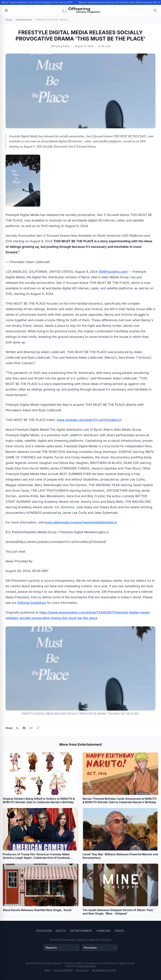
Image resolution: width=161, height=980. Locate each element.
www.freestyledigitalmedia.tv (95, 522)
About (48, 970)
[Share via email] (31, 728)
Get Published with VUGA (104, 970)
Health (61, 931)
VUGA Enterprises (87, 966)
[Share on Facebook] (24, 728)
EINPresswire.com (113, 272)
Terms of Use (82, 970)
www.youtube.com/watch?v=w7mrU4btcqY (89, 420)
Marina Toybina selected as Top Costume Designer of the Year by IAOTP (37, 2)
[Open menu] (6, 10)
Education (44, 931)
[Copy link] (38, 728)
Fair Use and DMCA (63, 970)
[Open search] (155, 10)
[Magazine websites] (61, 948)
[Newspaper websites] (100, 948)
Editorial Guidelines (32, 603)
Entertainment (81, 931)
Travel (120, 931)
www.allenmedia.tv (59, 522)
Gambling (104, 931)
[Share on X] (17, 728)
